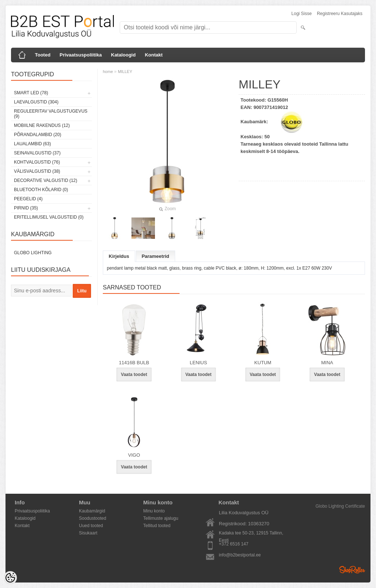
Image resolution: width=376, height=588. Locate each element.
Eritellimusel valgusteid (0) (49, 217)
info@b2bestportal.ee (240, 555)
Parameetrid (156, 256)
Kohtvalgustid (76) (37, 162)
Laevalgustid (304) (36, 102)
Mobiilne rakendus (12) (42, 125)
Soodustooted (93, 518)
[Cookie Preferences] (10, 578)
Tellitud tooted (157, 526)
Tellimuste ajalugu (161, 518)
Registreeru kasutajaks (340, 14)
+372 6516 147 (234, 544)
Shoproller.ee (352, 570)
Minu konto (154, 511)
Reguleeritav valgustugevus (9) (51, 114)
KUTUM (263, 363)
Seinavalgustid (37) (37, 153)
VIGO (134, 455)
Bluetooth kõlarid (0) (41, 190)
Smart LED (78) (31, 93)
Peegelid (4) (28, 199)
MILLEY (125, 72)
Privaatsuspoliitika (81, 55)
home (108, 72)
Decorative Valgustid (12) (46, 180)
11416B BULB (134, 363)
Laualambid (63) (32, 144)
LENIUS (198, 363)
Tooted (43, 55)
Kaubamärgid (92, 511)
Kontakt (153, 55)
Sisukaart (88, 533)
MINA (327, 363)
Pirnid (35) (26, 208)
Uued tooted (91, 526)
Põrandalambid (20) (38, 135)
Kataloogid (123, 55)
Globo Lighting (33, 253)
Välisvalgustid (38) (37, 171)
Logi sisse (302, 14)
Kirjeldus (119, 256)
